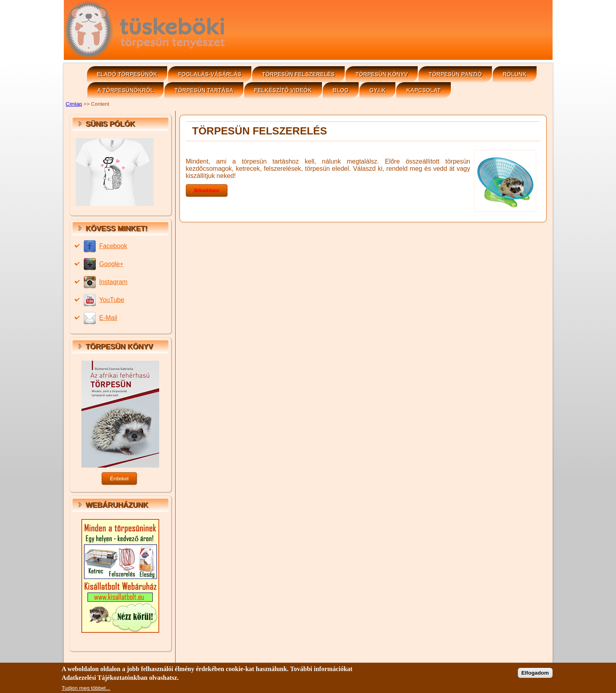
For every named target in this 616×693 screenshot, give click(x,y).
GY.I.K (377, 90)
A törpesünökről (126, 90)
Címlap (74, 104)
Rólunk (515, 74)
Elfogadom (535, 675)
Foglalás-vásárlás (210, 74)
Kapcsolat (423, 90)
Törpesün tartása (204, 90)
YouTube (112, 300)
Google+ (112, 264)
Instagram (114, 282)
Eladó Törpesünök (127, 74)
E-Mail (108, 318)
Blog (341, 90)
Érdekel (119, 479)
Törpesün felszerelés (298, 74)
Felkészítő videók (283, 90)
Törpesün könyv (382, 74)
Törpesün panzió (455, 74)
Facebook (113, 246)
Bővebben (207, 191)
